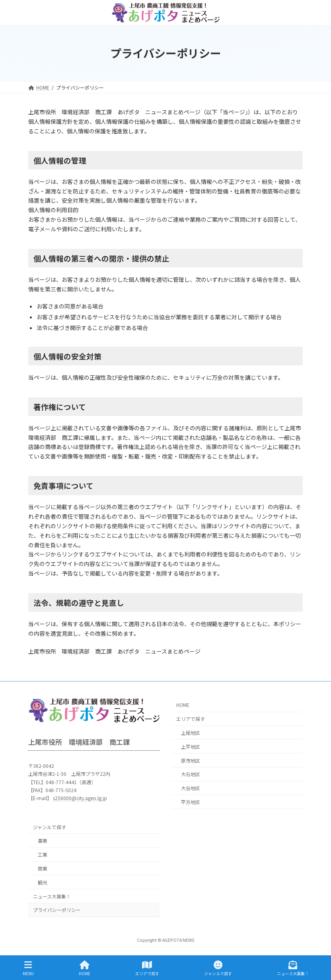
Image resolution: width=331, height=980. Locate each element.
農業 (43, 841)
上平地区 (191, 747)
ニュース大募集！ (52, 896)
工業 (43, 855)
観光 (43, 882)
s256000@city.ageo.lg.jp (80, 798)
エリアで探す (191, 719)
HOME (183, 705)
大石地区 (191, 774)
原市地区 (191, 760)
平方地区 (191, 802)
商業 (43, 868)
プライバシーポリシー (57, 910)
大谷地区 (191, 788)
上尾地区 (191, 733)
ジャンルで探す (50, 827)
